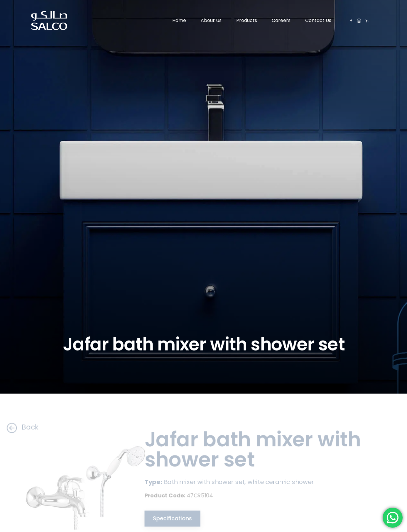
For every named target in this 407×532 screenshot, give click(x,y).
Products (247, 20)
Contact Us (318, 20)
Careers (281, 20)
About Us (211, 20)
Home (179, 20)
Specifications (169, 519)
